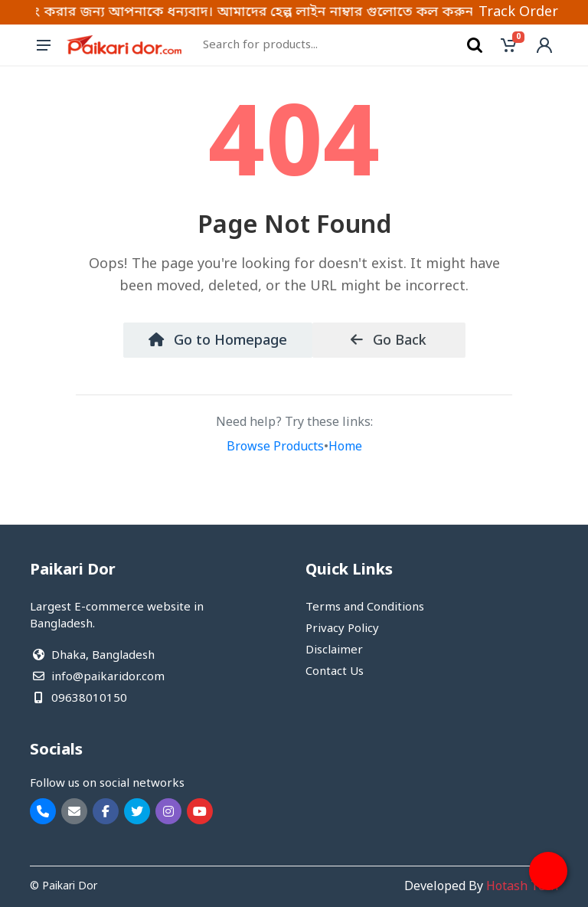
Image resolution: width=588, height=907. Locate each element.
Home (345, 447)
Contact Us (335, 672)
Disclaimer (334, 650)
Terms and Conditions (365, 607)
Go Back (389, 341)
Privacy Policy (342, 629)
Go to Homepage (218, 341)
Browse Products (275, 447)
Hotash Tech (522, 887)
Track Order (518, 12)
